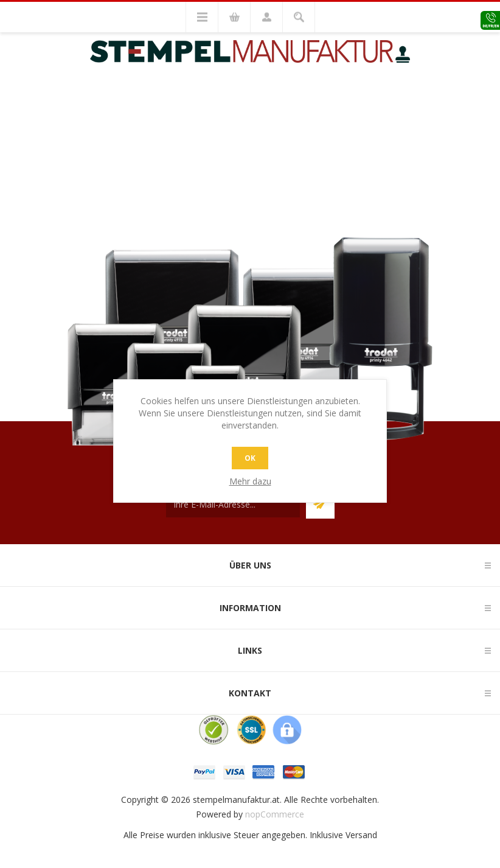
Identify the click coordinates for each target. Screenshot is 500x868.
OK (250, 458)
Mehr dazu (250, 481)
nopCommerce (275, 814)
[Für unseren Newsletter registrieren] (233, 504)
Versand (361, 835)
